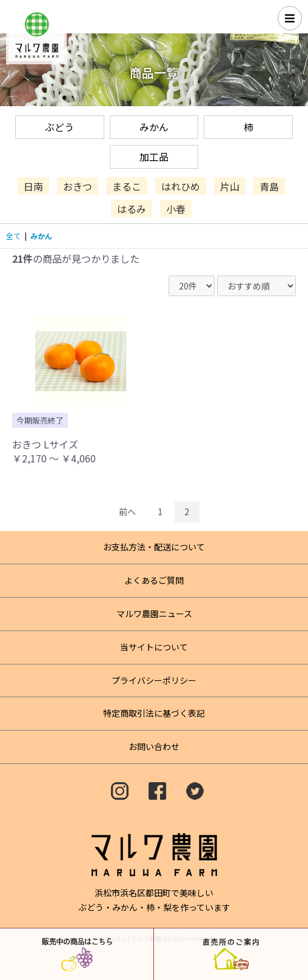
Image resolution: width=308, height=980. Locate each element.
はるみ (132, 209)
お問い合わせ (154, 746)
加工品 (154, 157)
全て (13, 236)
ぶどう (59, 127)
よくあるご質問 (154, 580)
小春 (176, 209)
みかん (154, 127)
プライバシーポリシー (154, 680)
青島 (269, 186)
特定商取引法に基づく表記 (154, 713)
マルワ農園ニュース (154, 613)
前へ (127, 512)
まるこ (127, 186)
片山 (230, 186)
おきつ (78, 186)
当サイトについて (154, 647)
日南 (33, 186)
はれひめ (181, 186)
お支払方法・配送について (154, 547)
